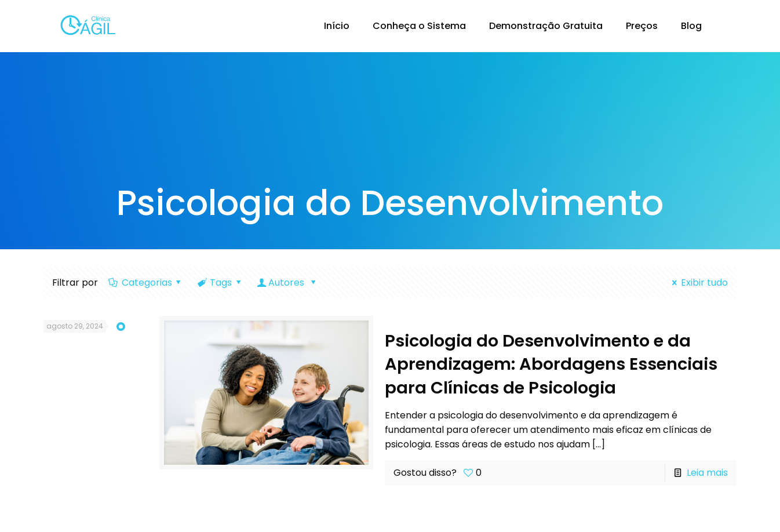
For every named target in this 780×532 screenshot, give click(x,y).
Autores (288, 283)
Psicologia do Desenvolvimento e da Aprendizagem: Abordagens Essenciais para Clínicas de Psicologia (551, 364)
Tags (220, 283)
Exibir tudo (697, 283)
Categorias (146, 283)
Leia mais (707, 473)
